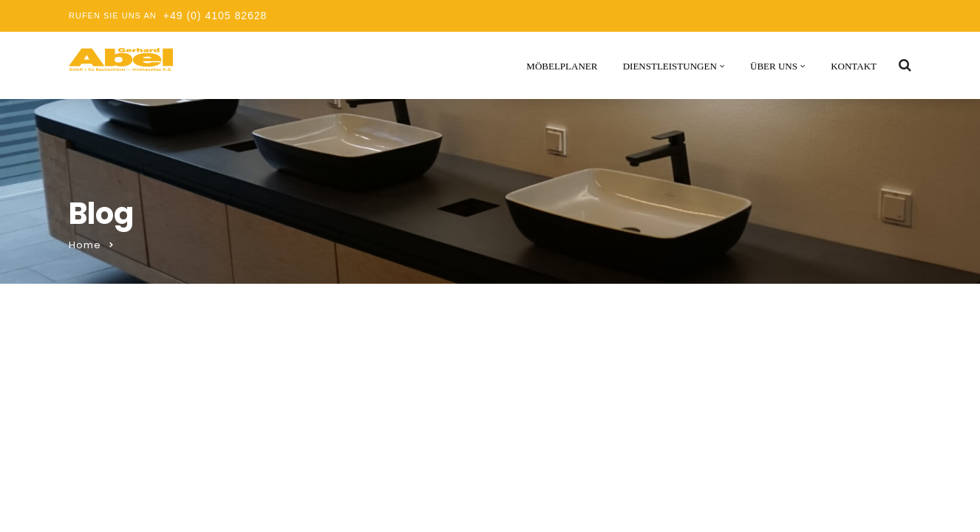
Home (85, 245)
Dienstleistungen (670, 66)
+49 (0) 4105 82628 (215, 16)
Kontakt (854, 66)
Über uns (774, 66)
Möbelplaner (562, 66)
